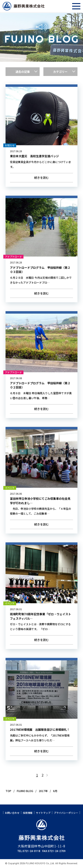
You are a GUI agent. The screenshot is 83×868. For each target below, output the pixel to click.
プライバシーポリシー (66, 813)
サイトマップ (43, 813)
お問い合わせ (12, 813)
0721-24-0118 (31, 851)
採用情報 (28, 813)
